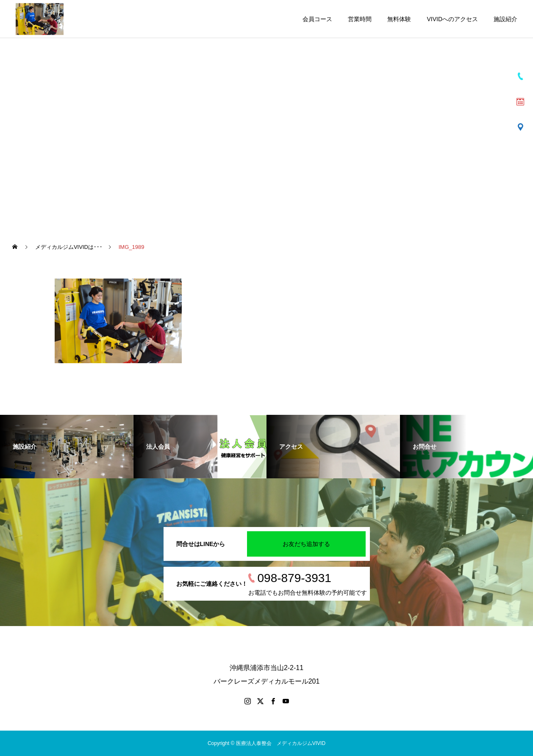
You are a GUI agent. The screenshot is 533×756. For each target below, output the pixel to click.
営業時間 (360, 19)
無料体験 (399, 19)
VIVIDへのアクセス (452, 19)
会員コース (317, 19)
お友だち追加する (306, 544)
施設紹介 (505, 19)
